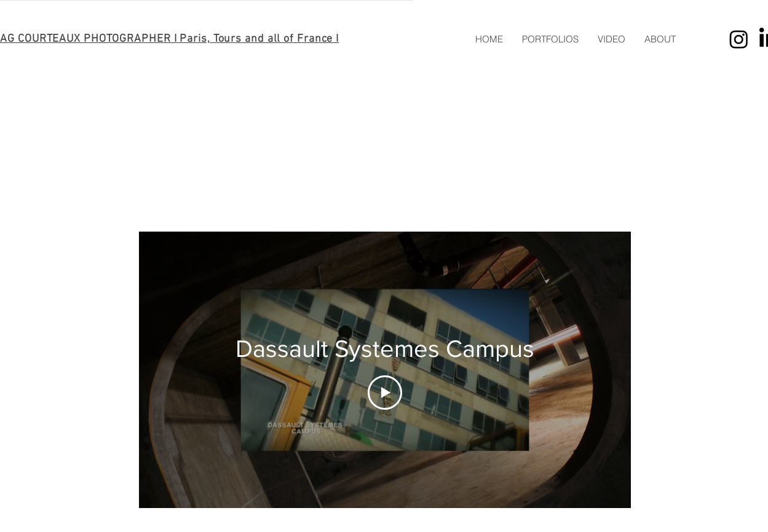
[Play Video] (385, 393)
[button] (550, 39)
